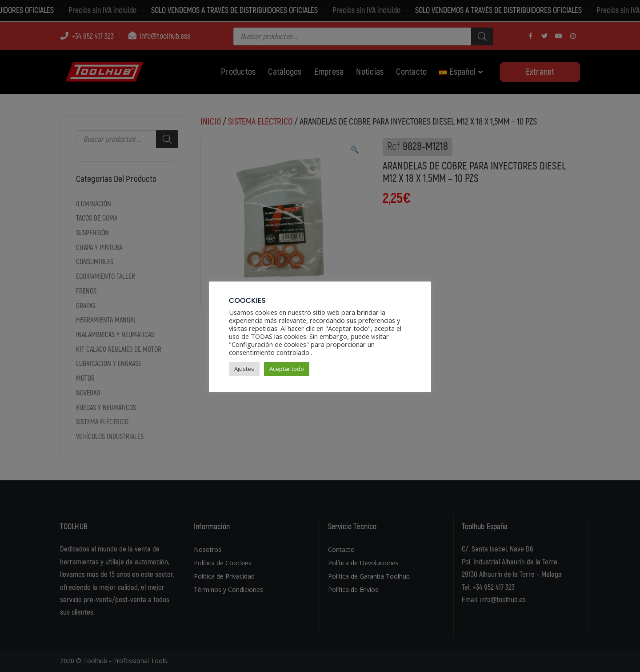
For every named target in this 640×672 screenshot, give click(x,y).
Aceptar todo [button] (287, 369)
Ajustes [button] (244, 369)
